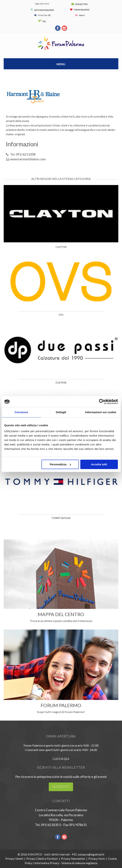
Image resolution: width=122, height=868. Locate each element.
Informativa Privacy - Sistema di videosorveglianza (66, 863)
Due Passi (61, 383)
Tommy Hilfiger (61, 518)
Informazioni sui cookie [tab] (101, 412)
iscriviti (61, 787)
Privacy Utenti (14, 859)
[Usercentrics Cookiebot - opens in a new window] (102, 402)
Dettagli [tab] (61, 412)
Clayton (61, 247)
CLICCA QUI (61, 759)
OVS (61, 315)
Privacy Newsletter (73, 859)
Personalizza (60, 464)
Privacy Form (97, 859)
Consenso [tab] (21, 412)
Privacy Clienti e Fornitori (42, 859)
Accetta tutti (99, 464)
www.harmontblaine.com (28, 159)
